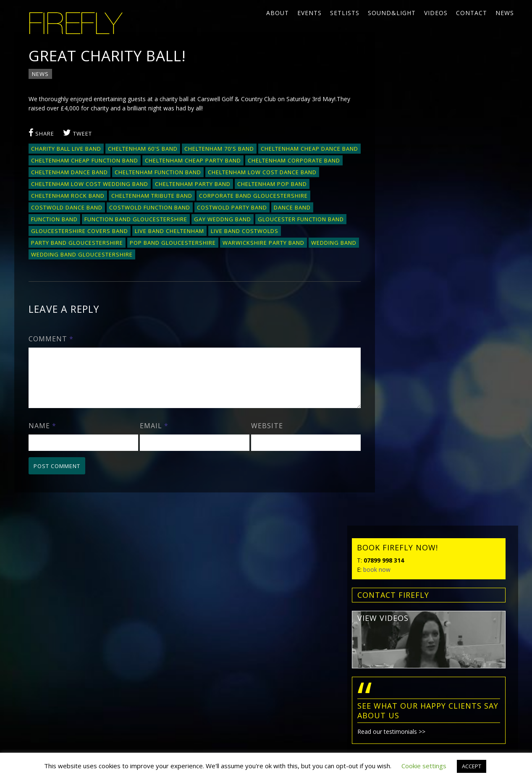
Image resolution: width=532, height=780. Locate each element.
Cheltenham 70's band (220, 149)
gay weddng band (60, 231)
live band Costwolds (141, 243)
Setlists (345, 13)
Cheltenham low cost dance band (86, 184)
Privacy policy (43, 673)
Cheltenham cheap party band (297, 161)
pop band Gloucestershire (75, 255)
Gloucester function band (138, 231)
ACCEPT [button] (472, 766)
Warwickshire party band (165, 255)
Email (151, 448)
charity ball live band (67, 149)
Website (261, 448)
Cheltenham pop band (66, 196)
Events (309, 13)
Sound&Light (392, 13)
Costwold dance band (183, 208)
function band (175, 220)
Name (43, 448)
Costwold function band (266, 208)
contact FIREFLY (413, 136)
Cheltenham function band (257, 173)
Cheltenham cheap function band (189, 161)
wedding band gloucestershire (82, 267)
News (505, 13)
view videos (402, 160)
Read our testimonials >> (411, 274)
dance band (127, 220)
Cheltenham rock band (145, 196)
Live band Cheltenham (66, 243)
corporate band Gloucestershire (86, 208)
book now (396, 111)
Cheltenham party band (309, 184)
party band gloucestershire (228, 243)
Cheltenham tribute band (229, 196)
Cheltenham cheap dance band (80, 161)
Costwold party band (67, 220)
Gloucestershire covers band (237, 231)
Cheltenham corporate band (78, 173)
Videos (436, 13)
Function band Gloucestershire (257, 220)
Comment (51, 351)
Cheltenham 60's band (143, 149)
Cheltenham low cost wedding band (206, 184)
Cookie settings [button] (424, 766)
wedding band (236, 255)
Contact (472, 13)
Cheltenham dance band (169, 173)
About (278, 13)
